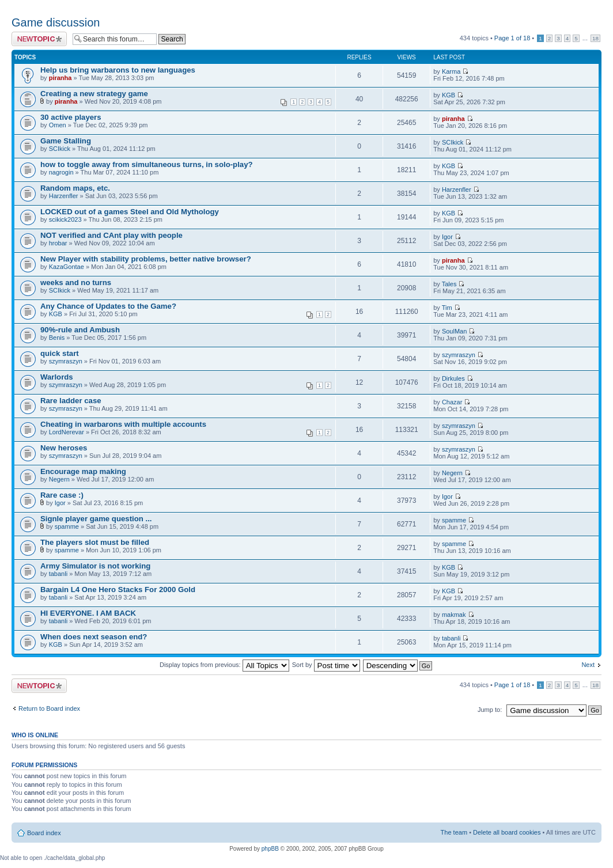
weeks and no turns (76, 283)
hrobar (58, 243)
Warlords (57, 377)
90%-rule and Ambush (80, 330)
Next (588, 665)
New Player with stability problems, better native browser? (146, 259)
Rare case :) (62, 495)
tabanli (58, 574)
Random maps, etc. (75, 188)
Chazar (452, 402)
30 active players (71, 117)
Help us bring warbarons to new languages (118, 70)
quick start (60, 353)
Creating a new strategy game (94, 94)
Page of (512, 38)
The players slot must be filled (95, 542)
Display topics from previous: (224, 665)
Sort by (326, 665)
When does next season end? (94, 637)
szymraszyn (66, 361)
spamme (67, 526)
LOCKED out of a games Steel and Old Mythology (130, 212)
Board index (44, 833)
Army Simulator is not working (95, 566)
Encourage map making (83, 471)
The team (454, 832)
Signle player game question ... (96, 519)
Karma (451, 71)
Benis (57, 338)
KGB (449, 95)
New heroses (64, 448)
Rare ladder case (71, 401)
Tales (449, 284)
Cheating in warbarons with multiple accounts (123, 424)
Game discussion (56, 22)
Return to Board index (49, 708)
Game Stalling (66, 141)
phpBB (270, 849)
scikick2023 (65, 219)
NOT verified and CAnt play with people (111, 235)
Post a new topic (39, 39)
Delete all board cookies (507, 832)
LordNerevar (67, 432)
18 (595, 38)
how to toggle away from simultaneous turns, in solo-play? (147, 164)
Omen (58, 125)
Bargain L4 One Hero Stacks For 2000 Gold (118, 590)
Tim (447, 308)
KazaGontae (67, 267)
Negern (59, 479)
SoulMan (454, 331)
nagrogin (61, 172)
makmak (454, 615)
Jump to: (490, 710)
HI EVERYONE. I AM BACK (88, 613)
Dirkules (453, 378)
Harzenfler (64, 196)
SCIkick (60, 149)
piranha (60, 78)
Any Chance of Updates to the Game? (108, 306)
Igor (447, 237)
